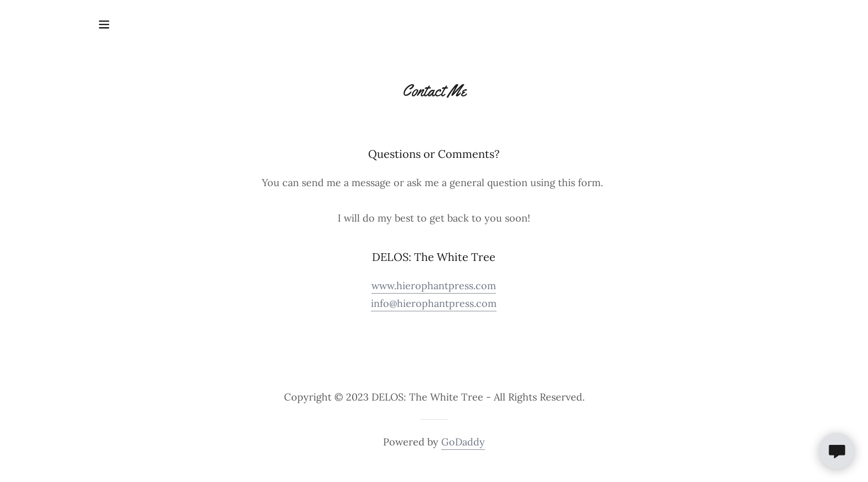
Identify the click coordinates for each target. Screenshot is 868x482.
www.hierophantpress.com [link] (434, 286)
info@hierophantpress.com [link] (434, 303)
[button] (104, 24)
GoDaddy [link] (463, 442)
